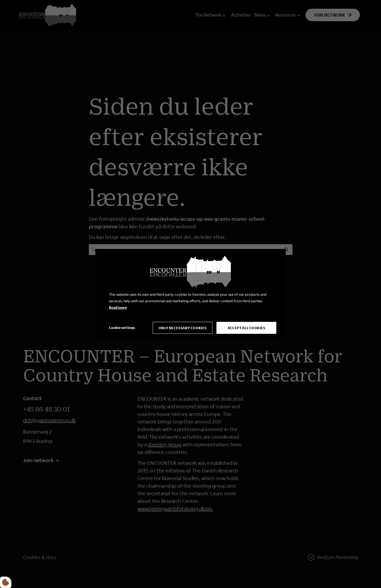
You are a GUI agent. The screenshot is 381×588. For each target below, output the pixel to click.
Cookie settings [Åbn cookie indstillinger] (122, 328)
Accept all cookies (246, 328)
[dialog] (191, 294)
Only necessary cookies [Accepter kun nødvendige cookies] (183, 328)
